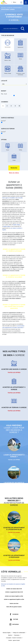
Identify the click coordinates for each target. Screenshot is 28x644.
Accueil (4, 8)
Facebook (15, 614)
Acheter (10, 8)
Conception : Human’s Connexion (14, 638)
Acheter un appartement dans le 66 (14, 592)
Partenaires (17, 635)
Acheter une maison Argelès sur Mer (14, 596)
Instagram (15, 624)
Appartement (17, 8)
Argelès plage (7, 226)
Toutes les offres (14, 373)
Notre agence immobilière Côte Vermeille (12, 198)
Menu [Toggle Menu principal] (13, 2)
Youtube (15, 619)
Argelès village (16, 225)
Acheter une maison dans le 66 (14, 589)
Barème (10, 635)
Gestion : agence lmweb (14, 640)
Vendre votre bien (14, 603)
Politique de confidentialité (19, 633)
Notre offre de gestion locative (14, 607)
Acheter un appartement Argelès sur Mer (14, 599)
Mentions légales (7, 633)
